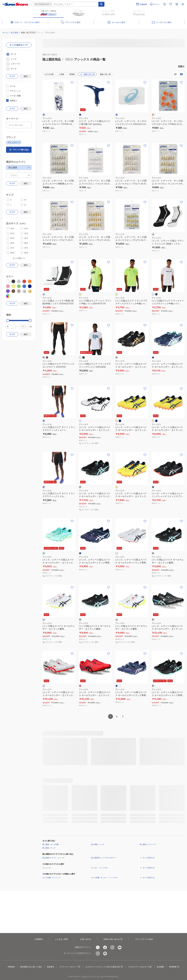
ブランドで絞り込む (19, 150)
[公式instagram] (112, 947)
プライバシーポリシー (70, 967)
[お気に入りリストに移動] (171, 4)
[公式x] (98, 947)
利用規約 (11, 967)
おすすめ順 (49, 74)
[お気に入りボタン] (72, 83)
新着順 (72, 74)
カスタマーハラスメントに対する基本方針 (104, 967)
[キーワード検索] (101, 4)
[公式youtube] (120, 947)
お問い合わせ (86, 939)
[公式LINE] (105, 953)
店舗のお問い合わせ (113, 939)
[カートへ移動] (177, 4)
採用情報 (174, 967)
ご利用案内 (38, 939)
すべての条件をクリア (19, 45)
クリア (12, 76)
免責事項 (51, 967)
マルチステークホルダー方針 (140, 967)
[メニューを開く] (183, 4)
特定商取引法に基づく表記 (31, 967)
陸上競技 (15, 33)
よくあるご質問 (61, 939)
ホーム (5, 33)
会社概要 (160, 967)
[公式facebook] (105, 947)
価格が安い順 (87, 74)
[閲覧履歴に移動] (165, 4)
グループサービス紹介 (144, 939)
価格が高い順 (105, 74)
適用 (25, 76)
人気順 (61, 74)
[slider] (8, 320)
